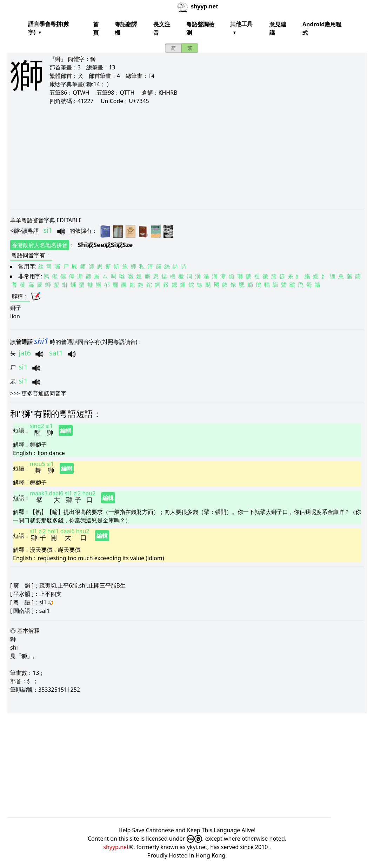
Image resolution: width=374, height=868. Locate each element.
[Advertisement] (187, 157)
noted (277, 839)
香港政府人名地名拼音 (40, 245)
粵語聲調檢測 (200, 28)
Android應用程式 (322, 28)
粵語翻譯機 (126, 28)
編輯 (66, 430)
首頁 (96, 28)
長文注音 (162, 28)
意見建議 (278, 28)
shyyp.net (116, 847)
